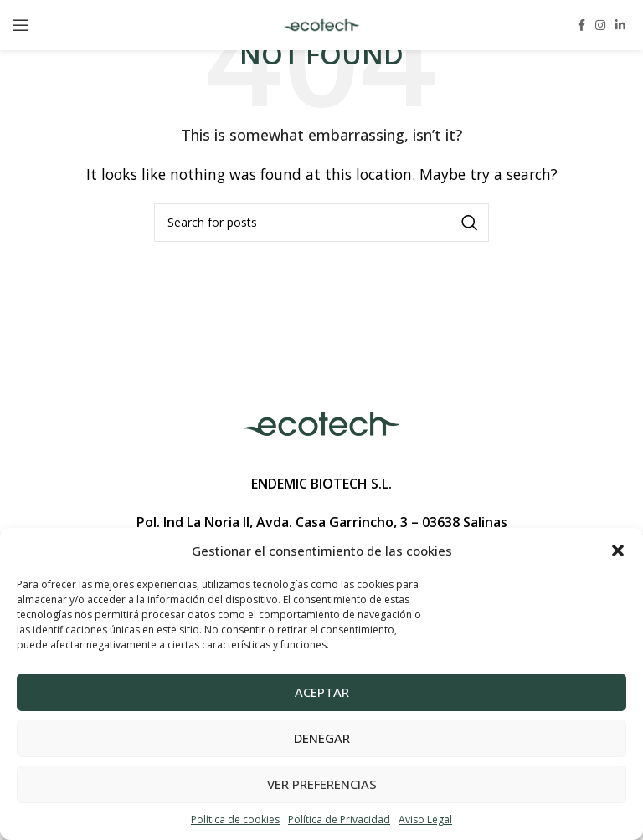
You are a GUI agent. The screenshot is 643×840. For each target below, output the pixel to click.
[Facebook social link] (581, 25)
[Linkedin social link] (620, 25)
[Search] (321, 223)
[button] (618, 551)
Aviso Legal (425, 820)
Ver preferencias (322, 784)
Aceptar (322, 692)
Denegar (322, 738)
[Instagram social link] (600, 25)
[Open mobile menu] (21, 25)
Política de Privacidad (339, 820)
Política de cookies (235, 820)
